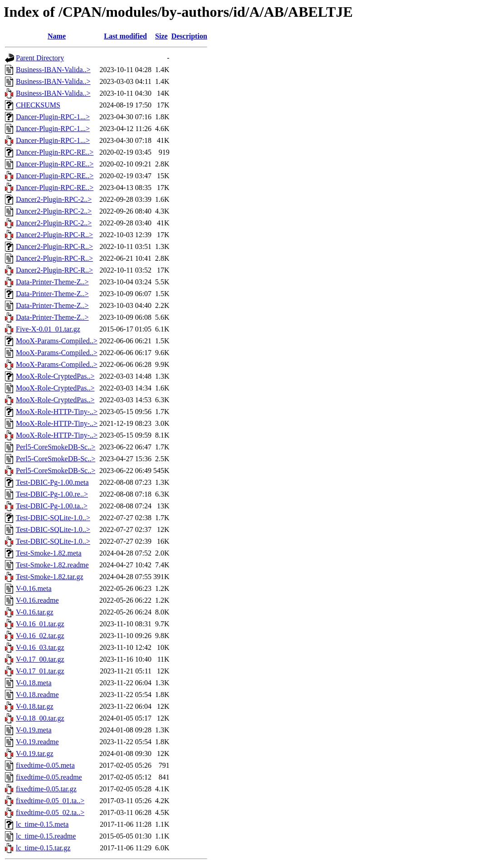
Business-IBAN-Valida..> (53, 70)
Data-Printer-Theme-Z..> (52, 282)
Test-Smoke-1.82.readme (52, 565)
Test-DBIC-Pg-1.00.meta (52, 482)
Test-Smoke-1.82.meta (49, 553)
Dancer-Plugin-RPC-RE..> (55, 152)
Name (57, 36)
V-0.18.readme (37, 695)
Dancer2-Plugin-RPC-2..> (54, 199)
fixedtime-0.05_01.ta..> (50, 801)
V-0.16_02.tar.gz (40, 636)
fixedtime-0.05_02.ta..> (50, 812)
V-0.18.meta (34, 683)
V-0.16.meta (34, 588)
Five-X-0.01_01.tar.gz (48, 329)
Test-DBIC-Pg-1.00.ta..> (52, 506)
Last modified (125, 36)
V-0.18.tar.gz (35, 706)
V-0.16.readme (37, 600)
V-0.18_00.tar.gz (40, 718)
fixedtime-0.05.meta (45, 765)
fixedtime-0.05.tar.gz (46, 789)
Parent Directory (40, 58)
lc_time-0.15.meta (42, 824)
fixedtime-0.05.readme (49, 777)
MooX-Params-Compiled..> (57, 341)
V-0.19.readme (37, 742)
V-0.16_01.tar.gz (40, 624)
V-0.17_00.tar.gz (40, 659)
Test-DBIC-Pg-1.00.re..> (52, 494)
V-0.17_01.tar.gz (40, 671)
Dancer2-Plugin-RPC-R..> (54, 235)
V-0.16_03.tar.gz (40, 647)
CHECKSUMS (38, 105)
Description (189, 36)
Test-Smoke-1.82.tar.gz (50, 577)
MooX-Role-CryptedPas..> (55, 376)
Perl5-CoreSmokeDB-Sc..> (56, 447)
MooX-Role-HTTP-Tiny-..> (57, 412)
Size (161, 36)
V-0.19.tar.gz (35, 753)
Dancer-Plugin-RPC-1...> (53, 117)
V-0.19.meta (34, 730)
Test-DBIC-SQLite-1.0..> (53, 518)
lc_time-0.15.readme (46, 836)
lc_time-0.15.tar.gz (43, 848)
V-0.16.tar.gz (35, 612)
